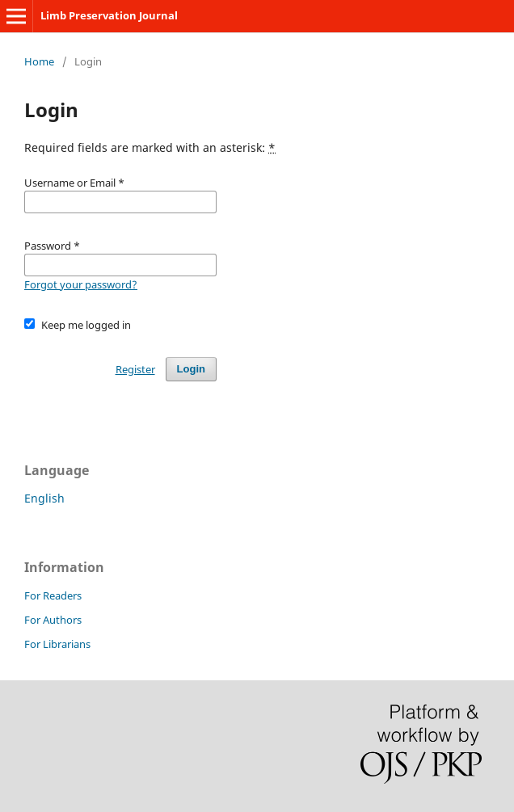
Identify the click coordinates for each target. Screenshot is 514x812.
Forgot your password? (81, 284)
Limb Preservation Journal (109, 15)
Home (39, 61)
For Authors (53, 620)
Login (191, 369)
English (44, 498)
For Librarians (57, 644)
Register (135, 369)
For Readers (53, 595)
